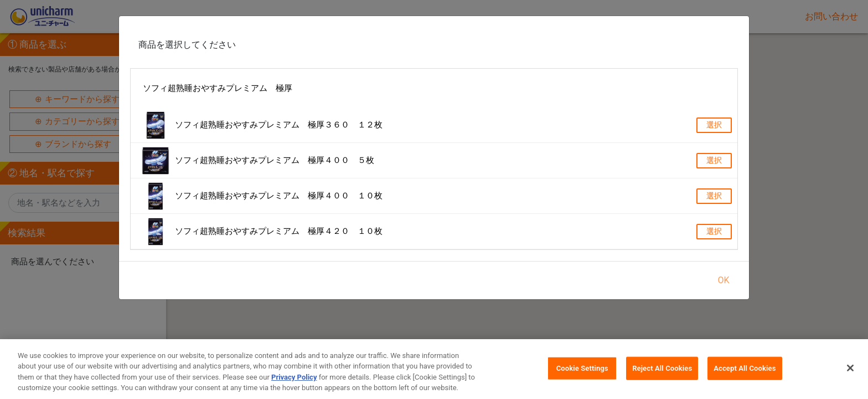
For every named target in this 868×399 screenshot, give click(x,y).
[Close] (850, 372)
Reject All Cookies (662, 372)
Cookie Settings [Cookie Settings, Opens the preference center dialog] (582, 372)
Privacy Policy (294, 381)
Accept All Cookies (745, 372)
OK (723, 280)
